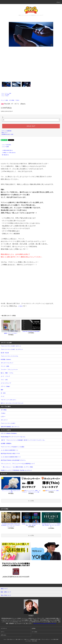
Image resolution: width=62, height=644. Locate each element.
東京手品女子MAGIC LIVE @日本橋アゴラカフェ (13, 460)
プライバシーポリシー (46, 639)
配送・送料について (20, 639)
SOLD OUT (31, 126)
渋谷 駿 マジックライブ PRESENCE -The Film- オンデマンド (16, 470)
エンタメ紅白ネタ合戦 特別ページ (9, 450)
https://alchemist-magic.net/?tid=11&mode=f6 (45, 623)
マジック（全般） (8, 93)
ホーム (3, 93)
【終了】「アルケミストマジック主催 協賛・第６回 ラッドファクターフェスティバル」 (23, 440)
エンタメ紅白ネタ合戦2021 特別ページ (11, 457)
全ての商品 (7, 95)
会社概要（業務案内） (6, 443)
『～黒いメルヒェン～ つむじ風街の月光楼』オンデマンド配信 (17, 467)
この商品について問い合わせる (8, 153)
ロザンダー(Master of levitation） (9, 433)
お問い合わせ (3, 635)
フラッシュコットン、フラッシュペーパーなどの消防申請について (18, 464)
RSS (33, 641)
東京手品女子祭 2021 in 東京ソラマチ (10, 454)
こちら (20, 306)
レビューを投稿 (4, 147)
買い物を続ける (4, 155)
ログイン (3, 632)
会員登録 (34, 628)
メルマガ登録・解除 (54, 639)
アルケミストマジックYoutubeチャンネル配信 (12, 447)
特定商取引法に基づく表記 (7, 134)
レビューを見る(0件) (5, 145)
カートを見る (34, 632)
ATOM (36, 641)
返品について (5, 133)
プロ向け (7, 96)
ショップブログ (28, 641)
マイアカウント (4, 628)
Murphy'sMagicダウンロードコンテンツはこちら (13, 437)
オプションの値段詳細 (6, 131)
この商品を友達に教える (6, 150)
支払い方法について (11, 639)
